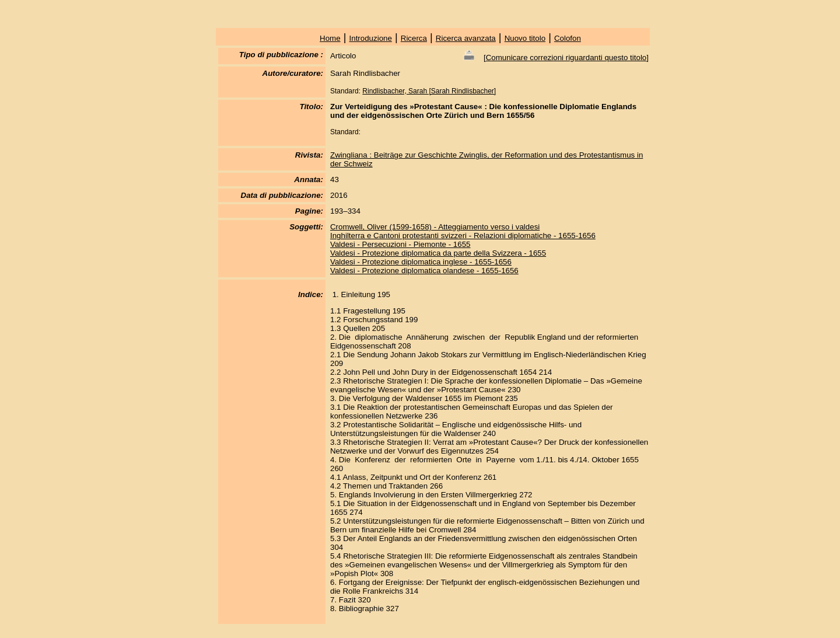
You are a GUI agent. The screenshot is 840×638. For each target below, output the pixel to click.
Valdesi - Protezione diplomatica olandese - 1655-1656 (424, 271)
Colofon (568, 38)
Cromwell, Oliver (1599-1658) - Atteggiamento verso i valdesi (435, 227)
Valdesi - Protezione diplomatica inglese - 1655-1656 (421, 262)
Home (330, 38)
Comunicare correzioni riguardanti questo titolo (566, 57)
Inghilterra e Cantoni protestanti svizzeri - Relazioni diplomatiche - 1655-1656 (463, 236)
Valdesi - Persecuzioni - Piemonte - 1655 (400, 244)
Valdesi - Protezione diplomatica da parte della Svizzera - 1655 (438, 253)
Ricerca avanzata (466, 38)
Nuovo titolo (525, 38)
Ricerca (414, 38)
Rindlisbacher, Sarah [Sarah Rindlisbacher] (429, 91)
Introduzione (371, 38)
